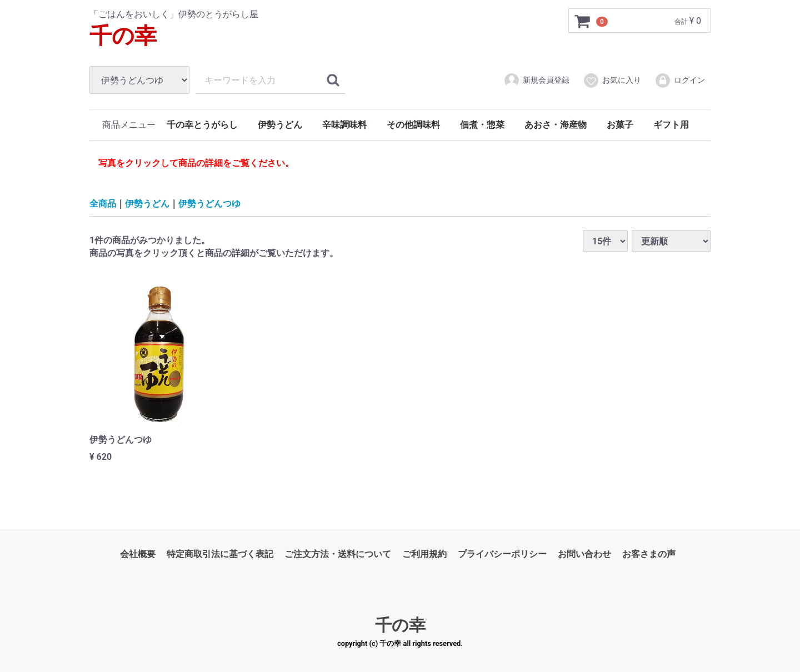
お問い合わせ (584, 554)
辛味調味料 (344, 125)
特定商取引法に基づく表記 (220, 554)
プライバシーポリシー (502, 554)
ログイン (680, 81)
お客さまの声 (649, 554)
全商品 (103, 203)
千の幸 (123, 36)
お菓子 (620, 125)
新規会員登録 (536, 81)
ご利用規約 (424, 554)
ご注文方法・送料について (338, 554)
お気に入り (612, 81)
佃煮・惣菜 (482, 125)
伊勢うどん (280, 125)
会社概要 (138, 554)
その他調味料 (413, 125)
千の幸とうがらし (202, 125)
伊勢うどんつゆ (209, 203)
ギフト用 (671, 125)
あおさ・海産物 (556, 125)
